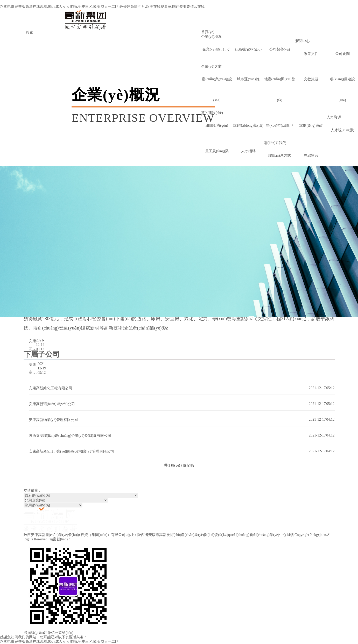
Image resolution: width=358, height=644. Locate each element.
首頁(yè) (208, 32)
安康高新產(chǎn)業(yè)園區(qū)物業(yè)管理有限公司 (72, 451)
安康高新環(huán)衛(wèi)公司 (52, 404)
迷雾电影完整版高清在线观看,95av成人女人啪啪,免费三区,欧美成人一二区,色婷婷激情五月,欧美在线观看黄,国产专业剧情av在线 (102, 7)
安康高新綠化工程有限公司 (51, 388)
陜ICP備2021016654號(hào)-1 (95, 539)
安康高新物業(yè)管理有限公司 (54, 420)
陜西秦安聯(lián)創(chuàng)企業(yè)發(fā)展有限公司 (70, 436)
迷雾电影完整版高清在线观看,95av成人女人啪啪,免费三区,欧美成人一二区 (59, 642)
